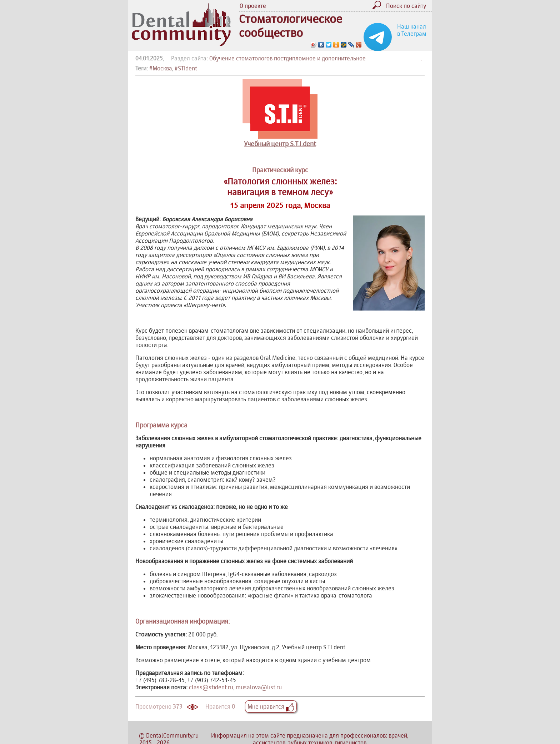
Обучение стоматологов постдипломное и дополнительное (287, 58)
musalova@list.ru (259, 687)
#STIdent (186, 68)
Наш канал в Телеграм (412, 30)
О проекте (253, 6)
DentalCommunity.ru (172, 735)
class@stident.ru (211, 687)
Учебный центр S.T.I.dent (280, 144)
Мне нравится (271, 706)
